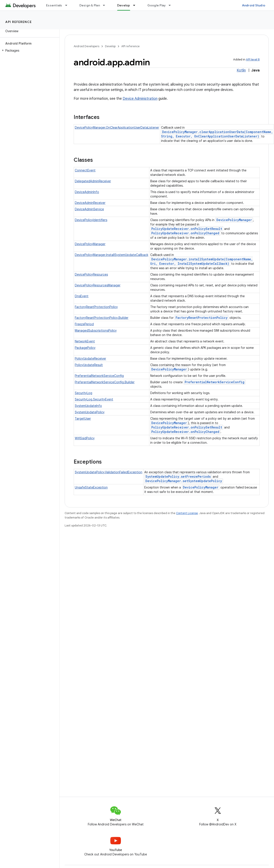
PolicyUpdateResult (89, 365)
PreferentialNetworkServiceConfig (99, 376)
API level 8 (253, 59)
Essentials (54, 5)
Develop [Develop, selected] (124, 5)
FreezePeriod (84, 324)
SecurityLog (84, 393)
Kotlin (241, 70)
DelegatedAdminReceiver (93, 181)
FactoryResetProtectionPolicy (96, 307)
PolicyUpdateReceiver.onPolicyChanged (185, 233)
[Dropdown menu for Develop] (136, 5)
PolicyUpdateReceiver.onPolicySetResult (187, 229)
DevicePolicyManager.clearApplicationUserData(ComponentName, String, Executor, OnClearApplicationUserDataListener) (217, 134)
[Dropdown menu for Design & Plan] (106, 5)
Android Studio (254, 5)
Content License (187, 513)
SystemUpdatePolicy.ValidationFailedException (109, 472)
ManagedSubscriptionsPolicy (96, 331)
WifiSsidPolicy (85, 438)
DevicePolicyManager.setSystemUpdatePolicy (184, 481)
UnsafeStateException (91, 487)
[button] (29, 51)
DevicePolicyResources (91, 274)
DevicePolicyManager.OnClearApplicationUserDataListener (117, 128)
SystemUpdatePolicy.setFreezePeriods (178, 476)
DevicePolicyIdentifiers (91, 220)
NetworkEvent (85, 341)
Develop (110, 46)
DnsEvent (82, 296)
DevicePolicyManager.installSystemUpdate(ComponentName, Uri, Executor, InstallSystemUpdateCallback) (202, 261)
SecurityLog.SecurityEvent (94, 399)
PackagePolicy (85, 348)
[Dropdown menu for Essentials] (68, 5)
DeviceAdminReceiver (90, 203)
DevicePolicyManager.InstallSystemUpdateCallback (112, 255)
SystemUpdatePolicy (90, 412)
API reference (19, 22)
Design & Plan (90, 5)
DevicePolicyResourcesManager (98, 285)
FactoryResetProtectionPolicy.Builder (102, 318)
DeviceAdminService (89, 209)
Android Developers (86, 46)
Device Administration (140, 99)
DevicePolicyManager (234, 220)
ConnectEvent (85, 170)
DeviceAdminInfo (87, 192)
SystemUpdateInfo (88, 406)
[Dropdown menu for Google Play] (172, 5)
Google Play (157, 5)
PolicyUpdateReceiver (90, 359)
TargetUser (83, 419)
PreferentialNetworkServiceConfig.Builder (105, 382)
